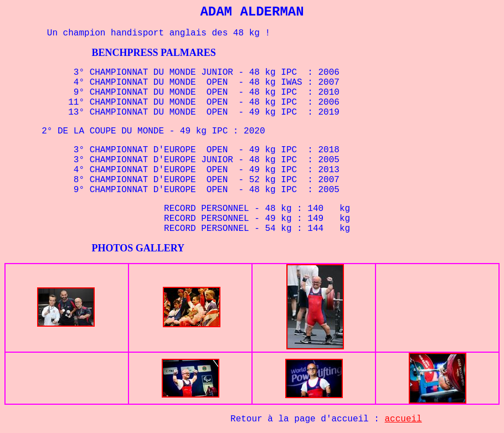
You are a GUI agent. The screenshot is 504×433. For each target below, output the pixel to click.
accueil (403, 419)
